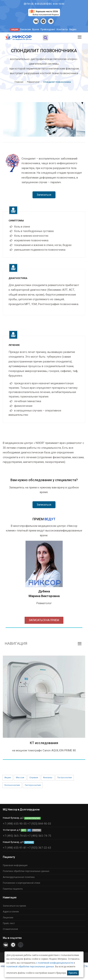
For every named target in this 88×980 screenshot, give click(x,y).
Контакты (62, 29)
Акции (8, 778)
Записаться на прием (14, 906)
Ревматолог (33, 82)
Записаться (44, 195)
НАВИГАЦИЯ (16, 643)
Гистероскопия (33, 785)
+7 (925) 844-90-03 (39, 824)
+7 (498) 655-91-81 (15, 848)
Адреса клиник (11, 912)
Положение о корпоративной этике (21, 883)
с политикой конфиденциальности (55, 963)
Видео (73, 29)
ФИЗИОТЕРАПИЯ (32, 818)
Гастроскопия (65, 778)
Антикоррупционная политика (19, 877)
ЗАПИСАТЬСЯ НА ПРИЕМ (44, 620)
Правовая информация (15, 865)
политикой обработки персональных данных (30, 967)
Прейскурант (48, 29)
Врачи (36, 29)
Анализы (48, 778)
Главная (19, 82)
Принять (73, 973)
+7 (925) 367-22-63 (39, 848)
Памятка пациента (13, 889)
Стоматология (10, 929)
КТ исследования (44, 743)
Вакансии (26, 29)
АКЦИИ (15, 30)
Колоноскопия (12, 785)
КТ (29, 830)
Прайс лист (9, 923)
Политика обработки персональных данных (26, 871)
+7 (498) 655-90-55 (15, 824)
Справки (34, 778)
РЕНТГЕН (37, 830)
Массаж (20, 778)
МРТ (24, 830)
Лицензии (8, 918)
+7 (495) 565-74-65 (15, 836)
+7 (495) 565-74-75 (39, 836)
